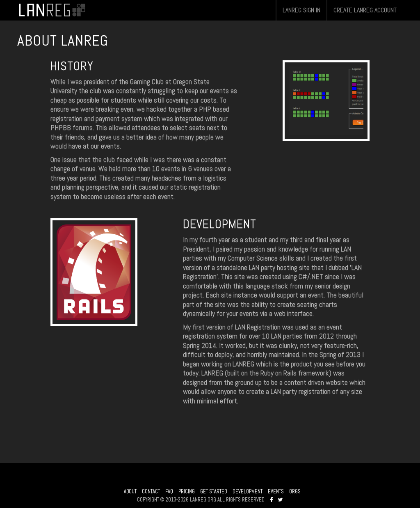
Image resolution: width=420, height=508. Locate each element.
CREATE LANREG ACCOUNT (365, 10)
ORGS (295, 492)
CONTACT (151, 492)
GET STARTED (214, 492)
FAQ (169, 492)
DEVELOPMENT (248, 492)
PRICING (187, 492)
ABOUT (130, 492)
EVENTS (276, 492)
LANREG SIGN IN (301, 10)
